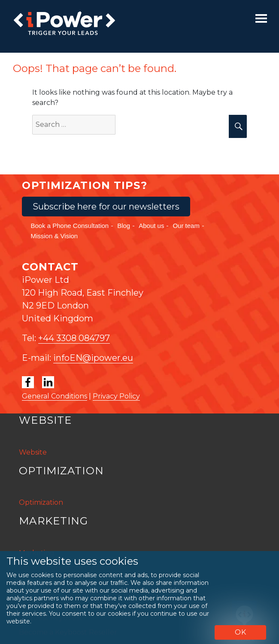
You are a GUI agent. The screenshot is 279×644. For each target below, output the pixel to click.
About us (151, 226)
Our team (186, 226)
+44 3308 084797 (74, 338)
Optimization (41, 502)
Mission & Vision (54, 236)
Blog (124, 226)
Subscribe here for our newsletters (106, 207)
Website (33, 452)
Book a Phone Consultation (70, 226)
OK (241, 632)
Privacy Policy (116, 396)
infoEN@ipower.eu (93, 358)
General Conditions (55, 396)
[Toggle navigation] (261, 18)
